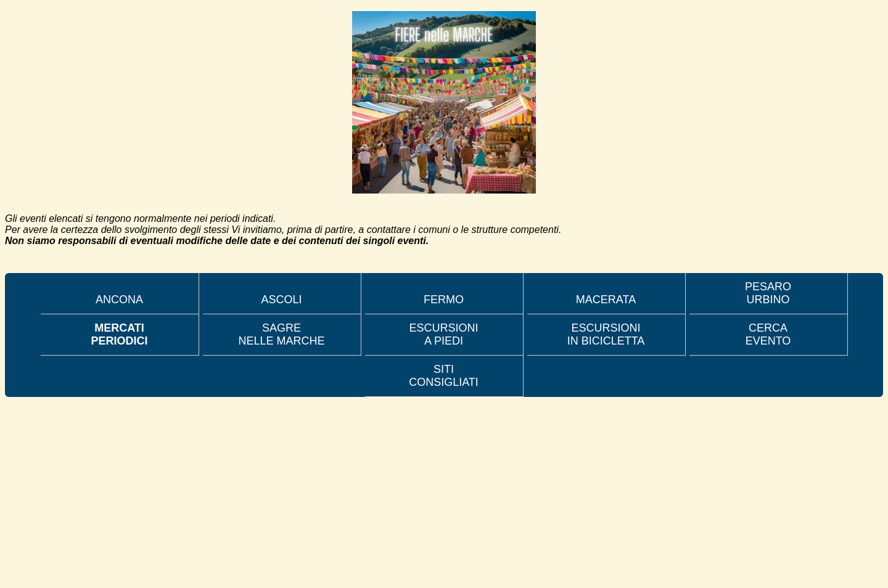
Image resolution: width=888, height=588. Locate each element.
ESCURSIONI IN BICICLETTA (606, 334)
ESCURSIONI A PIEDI (443, 334)
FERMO (444, 300)
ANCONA (119, 300)
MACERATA (606, 300)
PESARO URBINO (768, 293)
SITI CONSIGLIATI (444, 376)
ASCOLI (281, 300)
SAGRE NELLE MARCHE (281, 334)
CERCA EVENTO (768, 334)
